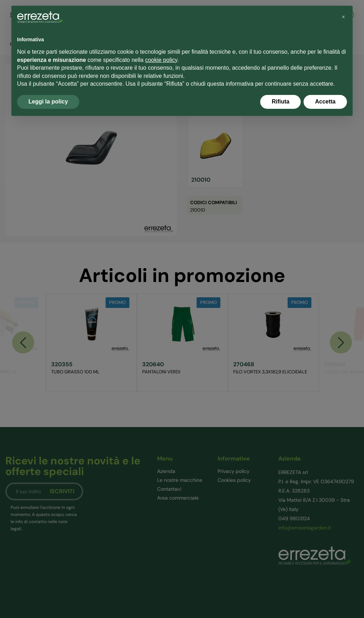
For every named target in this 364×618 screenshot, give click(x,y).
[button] (343, 17)
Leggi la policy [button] (48, 102)
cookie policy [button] (161, 60)
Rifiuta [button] (280, 102)
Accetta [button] (325, 102)
